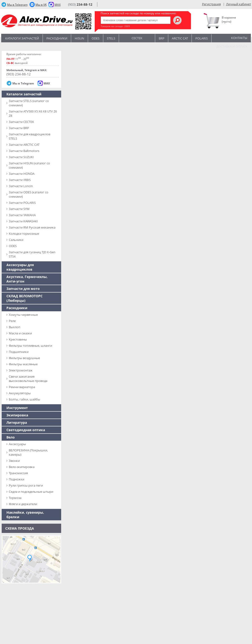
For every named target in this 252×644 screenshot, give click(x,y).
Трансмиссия (18, 473)
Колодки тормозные (24, 234)
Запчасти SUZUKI (21, 157)
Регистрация (211, 4)
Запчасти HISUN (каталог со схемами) (29, 165)
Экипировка (17, 415)
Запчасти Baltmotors (24, 151)
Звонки (14, 461)
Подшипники (19, 352)
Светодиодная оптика (26, 430)
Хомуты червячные (23, 315)
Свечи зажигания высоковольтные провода (28, 379)
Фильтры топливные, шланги (30, 346)
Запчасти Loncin (21, 186)
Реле (12, 321)
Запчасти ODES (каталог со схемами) (29, 194)
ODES (13, 246)
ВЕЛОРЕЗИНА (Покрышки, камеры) (28, 452)
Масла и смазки (20, 333)
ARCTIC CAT (180, 38)
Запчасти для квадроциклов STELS (30, 136)
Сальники (16, 240)
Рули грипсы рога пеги (26, 485)
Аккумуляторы (20, 393)
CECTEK (137, 38)
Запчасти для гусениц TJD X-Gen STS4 (32, 254)
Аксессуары (17, 444)
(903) (80, 4)
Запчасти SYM (19, 209)
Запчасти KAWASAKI (23, 221)
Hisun (79, 38)
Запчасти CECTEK (21, 122)
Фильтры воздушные (24, 358)
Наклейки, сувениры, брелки (25, 515)
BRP (162, 38)
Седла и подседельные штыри (31, 492)
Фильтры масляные (23, 364)
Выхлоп (15, 327)
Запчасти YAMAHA (22, 215)
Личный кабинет (239, 4)
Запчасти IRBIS (20, 180)
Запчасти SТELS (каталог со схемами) (29, 103)
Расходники (57, 38)
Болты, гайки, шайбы (25, 399)
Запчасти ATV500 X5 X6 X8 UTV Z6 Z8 (33, 113)
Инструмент (17, 408)
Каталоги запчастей (22, 38)
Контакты (239, 38)
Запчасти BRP (19, 128)
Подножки (17, 479)
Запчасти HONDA (22, 174)
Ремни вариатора (22, 387)
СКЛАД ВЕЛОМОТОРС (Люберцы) (25, 298)
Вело (11, 437)
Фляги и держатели (23, 504)
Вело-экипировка (22, 467)
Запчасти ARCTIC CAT (24, 145)
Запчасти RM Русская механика (32, 227)
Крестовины (18, 339)
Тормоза (15, 498)
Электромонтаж (21, 370)
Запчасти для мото (23, 289)
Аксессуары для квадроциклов (20, 267)
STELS (111, 38)
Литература (17, 422)
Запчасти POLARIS (22, 203)
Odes (96, 38)
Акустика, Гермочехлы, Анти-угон (27, 279)
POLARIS (202, 38)
